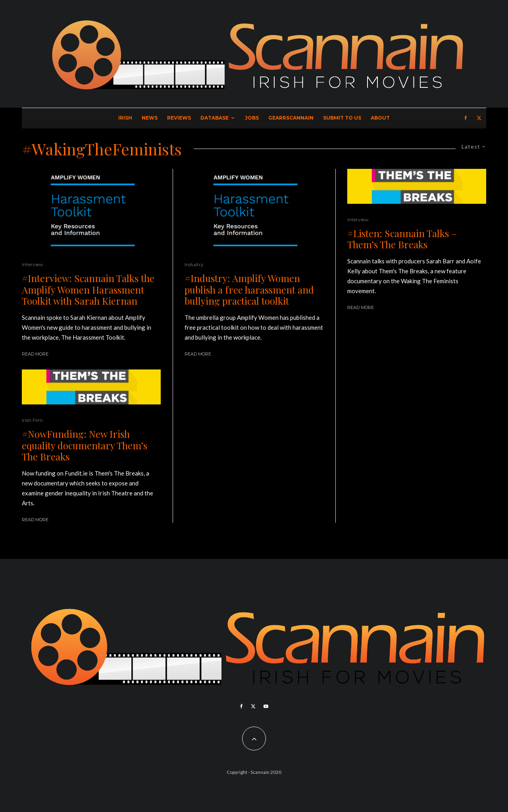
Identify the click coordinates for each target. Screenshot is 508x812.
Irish (125, 118)
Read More (35, 354)
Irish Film (32, 420)
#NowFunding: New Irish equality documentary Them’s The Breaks (85, 445)
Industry (194, 264)
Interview (33, 264)
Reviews (179, 118)
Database (215, 118)
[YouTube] (266, 706)
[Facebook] (466, 118)
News (150, 118)
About (380, 118)
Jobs (252, 118)
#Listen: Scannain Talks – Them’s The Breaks (402, 239)
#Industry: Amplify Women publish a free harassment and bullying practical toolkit (249, 290)
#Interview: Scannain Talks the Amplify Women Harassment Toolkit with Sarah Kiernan (88, 290)
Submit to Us (342, 118)
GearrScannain (291, 118)
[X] (479, 118)
